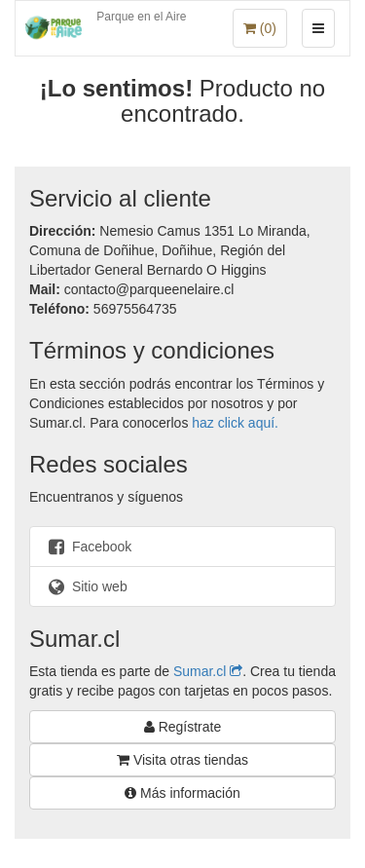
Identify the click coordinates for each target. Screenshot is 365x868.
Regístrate (182, 727)
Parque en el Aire (141, 17)
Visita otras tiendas (182, 760)
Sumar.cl (208, 671)
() (260, 28)
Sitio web (86, 586)
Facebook (88, 547)
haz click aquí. (235, 423)
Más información (182, 793)
